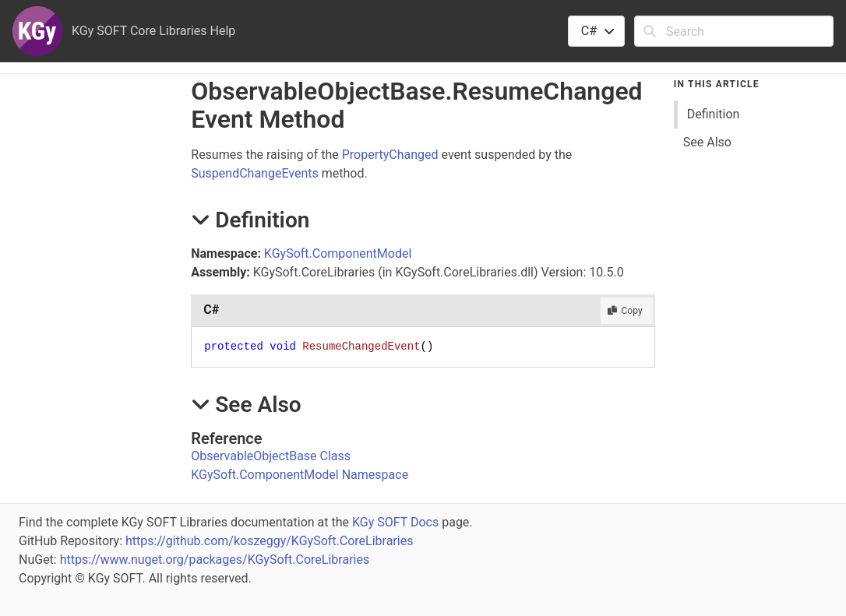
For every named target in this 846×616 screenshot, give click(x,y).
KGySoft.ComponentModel (338, 253)
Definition (714, 114)
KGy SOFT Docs (395, 522)
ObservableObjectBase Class (271, 456)
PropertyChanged (390, 155)
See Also (707, 142)
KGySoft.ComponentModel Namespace (300, 475)
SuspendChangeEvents (255, 173)
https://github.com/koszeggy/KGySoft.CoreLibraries (269, 541)
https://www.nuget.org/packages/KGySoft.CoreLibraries (215, 560)
